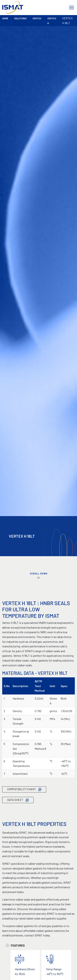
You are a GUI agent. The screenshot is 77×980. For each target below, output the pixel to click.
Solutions (20, 18)
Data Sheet (18, 800)
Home (5, 18)
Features (15, 945)
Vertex (37, 18)
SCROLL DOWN (38, 576)
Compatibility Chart (24, 789)
